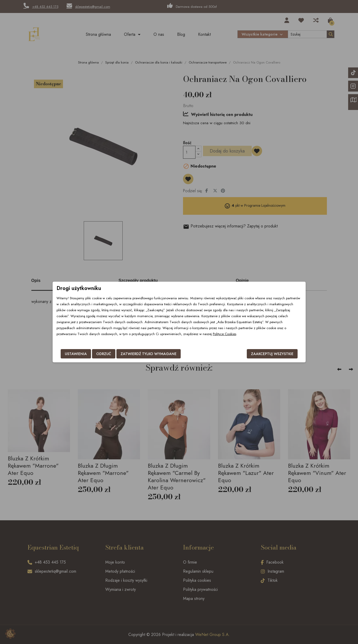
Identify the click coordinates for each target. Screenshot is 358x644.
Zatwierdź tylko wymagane (149, 354)
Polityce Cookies (224, 334)
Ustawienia (76, 354)
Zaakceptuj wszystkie (272, 354)
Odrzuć (104, 354)
